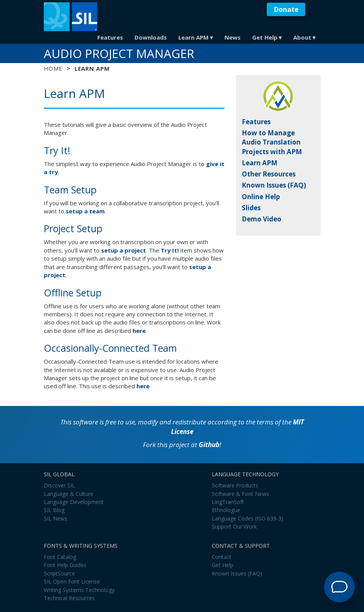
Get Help (265, 37)
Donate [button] (286, 9)
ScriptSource (59, 573)
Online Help (261, 197)
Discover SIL (59, 485)
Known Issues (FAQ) (274, 185)
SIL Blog (54, 510)
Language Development (74, 502)
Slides (251, 208)
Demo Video (262, 219)
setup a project (124, 250)
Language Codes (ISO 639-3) (248, 518)
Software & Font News (240, 494)
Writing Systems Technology (79, 590)
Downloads (151, 37)
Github (209, 445)
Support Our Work (234, 526)
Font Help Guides (65, 565)
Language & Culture (69, 494)
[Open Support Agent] (339, 587)
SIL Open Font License (72, 581)
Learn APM (194, 37)
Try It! (170, 250)
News (233, 37)
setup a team (85, 211)
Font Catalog (60, 557)
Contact (222, 557)
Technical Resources (69, 598)
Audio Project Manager (119, 53)
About (302, 37)
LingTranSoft (228, 502)
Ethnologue (226, 510)
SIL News (56, 518)
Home (53, 68)
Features (110, 37)
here (139, 331)
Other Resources (269, 174)
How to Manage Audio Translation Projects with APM (272, 142)
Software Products (235, 485)
